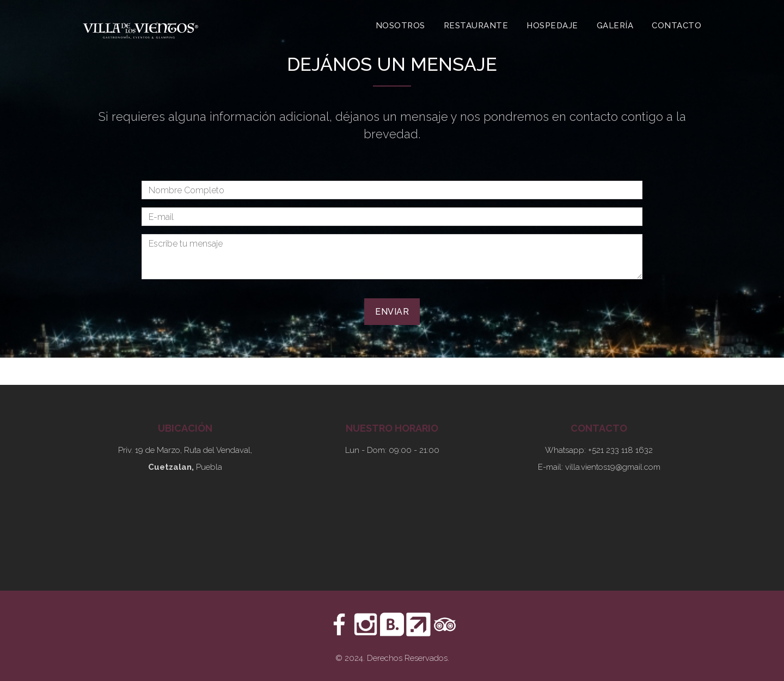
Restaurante (476, 26)
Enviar (392, 312)
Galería (615, 26)
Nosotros (400, 26)
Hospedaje (552, 26)
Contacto (676, 26)
